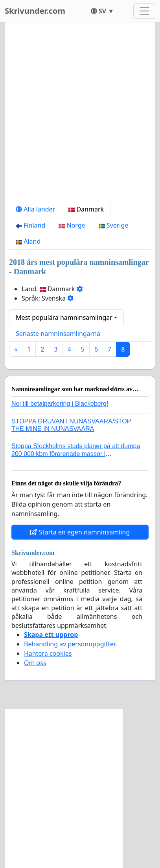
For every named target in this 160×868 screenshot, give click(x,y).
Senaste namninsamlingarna (58, 334)
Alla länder (35, 209)
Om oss (35, 663)
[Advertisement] (80, 115)
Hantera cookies (48, 653)
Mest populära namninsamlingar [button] (64, 317)
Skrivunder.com (35, 11)
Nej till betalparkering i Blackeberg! (60, 404)
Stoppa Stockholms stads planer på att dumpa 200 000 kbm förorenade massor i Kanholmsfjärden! (76, 453)
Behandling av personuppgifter (70, 644)
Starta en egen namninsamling (80, 532)
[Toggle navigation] (144, 11)
